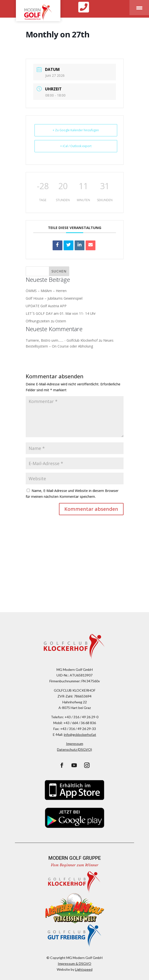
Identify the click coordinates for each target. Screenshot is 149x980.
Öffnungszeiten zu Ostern (46, 321)
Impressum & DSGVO (74, 964)
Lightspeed (84, 969)
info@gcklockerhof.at (80, 735)
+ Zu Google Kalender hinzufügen (76, 130)
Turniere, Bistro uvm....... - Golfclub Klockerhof (62, 340)
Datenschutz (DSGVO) (74, 749)
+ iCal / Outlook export (76, 146)
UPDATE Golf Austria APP (46, 306)
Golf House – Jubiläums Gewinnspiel (54, 298)
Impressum (75, 744)
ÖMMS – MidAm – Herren (46, 291)
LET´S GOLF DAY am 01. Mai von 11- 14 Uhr (61, 313)
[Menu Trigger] (139, 8)
